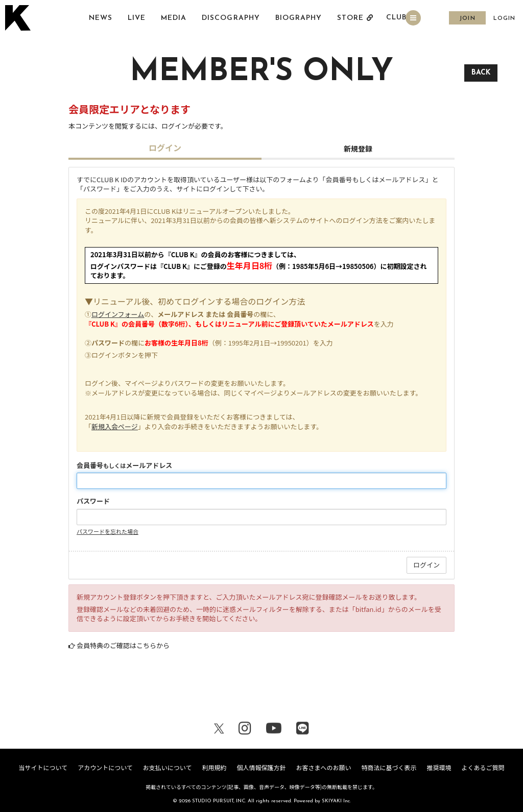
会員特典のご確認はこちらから (123, 645)
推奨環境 (439, 767)
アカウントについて (105, 767)
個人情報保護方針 (261, 767)
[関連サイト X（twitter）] (219, 730)
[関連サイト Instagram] (245, 730)
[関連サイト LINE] (303, 730)
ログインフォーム (118, 314)
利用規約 (214, 767)
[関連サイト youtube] (274, 730)
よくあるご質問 (483, 767)
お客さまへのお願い (323, 767)
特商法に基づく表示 (389, 767)
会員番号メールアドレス (124, 465)
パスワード (93, 501)
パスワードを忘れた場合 (108, 531)
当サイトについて (43, 767)
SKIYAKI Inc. (336, 801)
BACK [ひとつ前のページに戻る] (481, 73)
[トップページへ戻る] (19, 18)
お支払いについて (168, 767)
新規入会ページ (115, 426)
